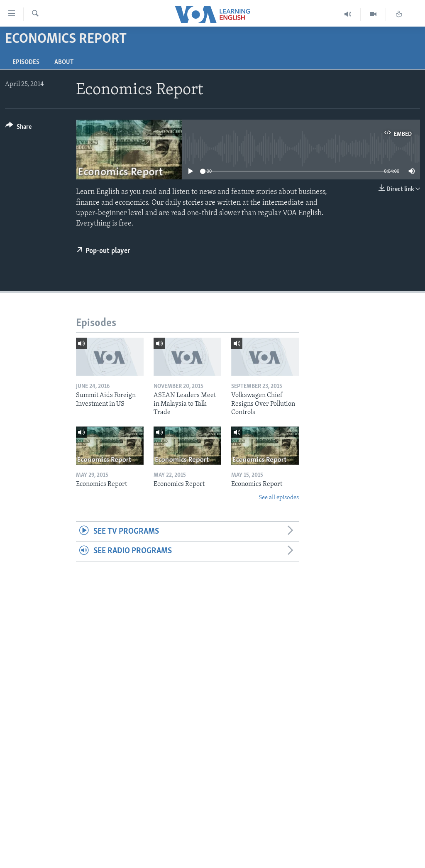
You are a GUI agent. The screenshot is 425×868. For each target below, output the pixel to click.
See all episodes (279, 498)
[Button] (18, 128)
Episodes (26, 62)
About (64, 62)
